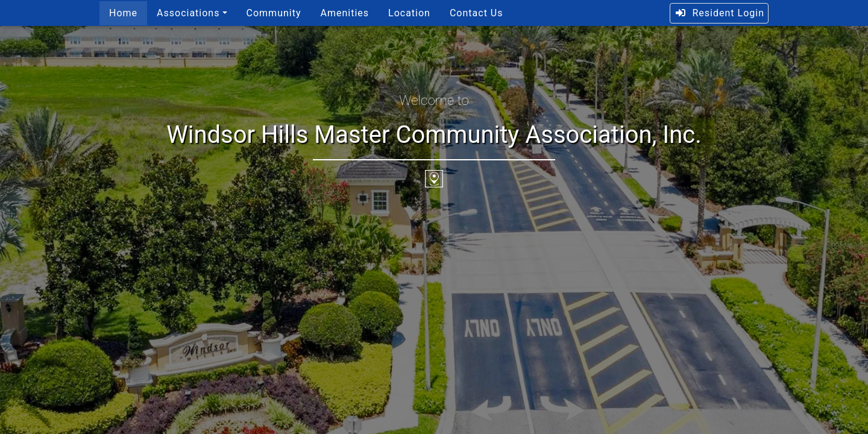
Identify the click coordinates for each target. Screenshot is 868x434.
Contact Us (476, 13)
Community (274, 13)
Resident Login (719, 13)
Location (409, 13)
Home (123, 13)
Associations (188, 13)
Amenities (344, 13)
